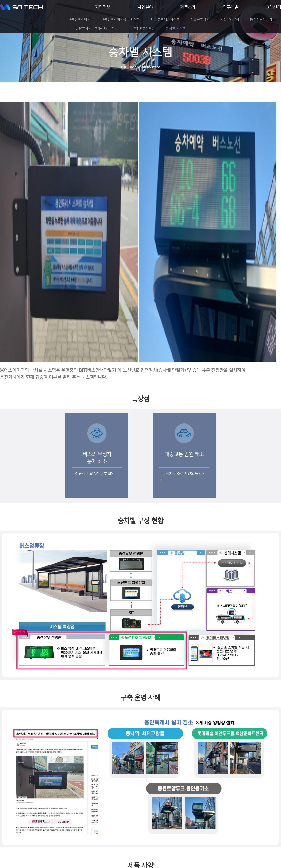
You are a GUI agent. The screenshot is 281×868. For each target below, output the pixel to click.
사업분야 (145, 7)
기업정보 (103, 7)
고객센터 (273, 7)
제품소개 (188, 7)
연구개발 (231, 7)
